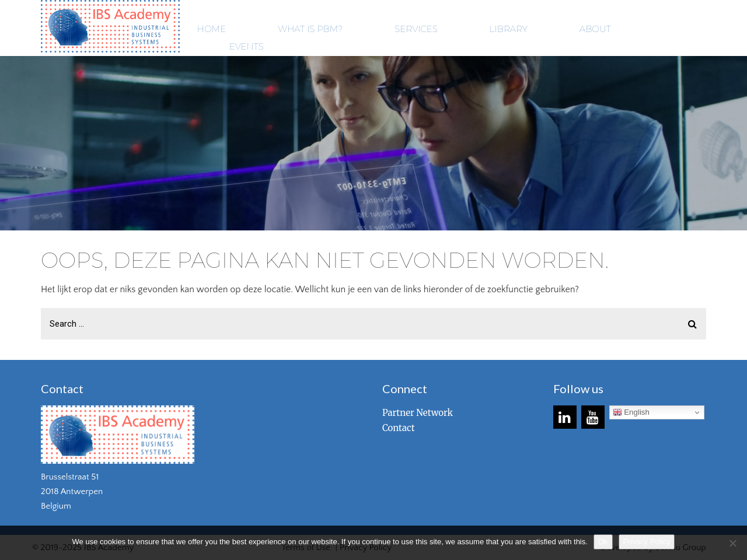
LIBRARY (509, 29)
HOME (212, 29)
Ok (603, 542)
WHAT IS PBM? (310, 29)
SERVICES (416, 29)
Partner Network (418, 413)
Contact (399, 428)
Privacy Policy (647, 542)
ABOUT (595, 29)
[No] (732, 543)
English (631, 412)
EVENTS (247, 46)
